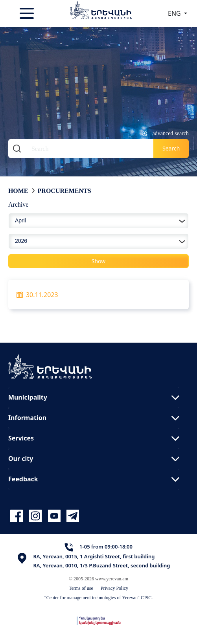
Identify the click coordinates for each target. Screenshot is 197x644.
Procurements (64, 191)
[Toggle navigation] (28, 13)
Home (18, 191)
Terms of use (81, 588)
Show (99, 261)
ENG (175, 13)
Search (171, 148)
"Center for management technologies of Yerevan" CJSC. (99, 597)
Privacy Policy (114, 588)
